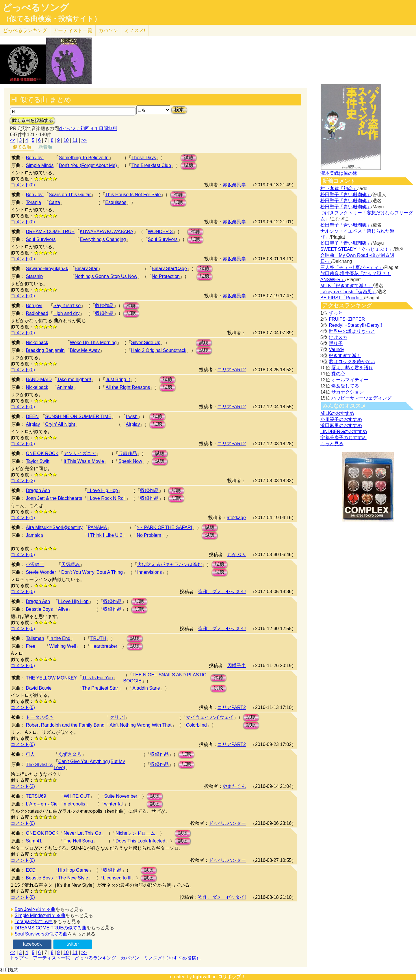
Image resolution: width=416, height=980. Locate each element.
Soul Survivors (41, 239)
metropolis (75, 804)
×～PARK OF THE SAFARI (164, 527)
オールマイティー (350, 380)
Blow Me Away (85, 350)
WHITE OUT (77, 796)
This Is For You (97, 678)
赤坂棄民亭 (234, 185)
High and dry (67, 313)
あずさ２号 (70, 754)
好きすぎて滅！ (345, 356)
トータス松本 (40, 717)
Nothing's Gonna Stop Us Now (106, 276)
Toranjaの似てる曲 (34, 921)
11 (75, 140)
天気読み (70, 564)
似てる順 (22, 147)
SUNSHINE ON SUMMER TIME (78, 416)
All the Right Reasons (128, 387)
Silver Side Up (146, 343)
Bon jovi (34, 306)
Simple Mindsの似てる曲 (40, 915)
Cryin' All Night (60, 424)
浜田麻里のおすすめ (341, 425)
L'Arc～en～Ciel (42, 804)
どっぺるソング (36, 8)
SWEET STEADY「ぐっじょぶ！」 (357, 249)
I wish (132, 416)
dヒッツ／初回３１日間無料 (88, 128)
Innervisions (149, 572)
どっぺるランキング (95, 958)
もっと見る (332, 444)
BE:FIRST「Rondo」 (342, 298)
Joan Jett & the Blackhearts (54, 498)
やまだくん (234, 786)
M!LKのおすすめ (337, 413)
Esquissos (116, 202)
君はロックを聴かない (352, 362)
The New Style (73, 878)
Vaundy (336, 349)
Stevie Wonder (41, 572)
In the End (60, 638)
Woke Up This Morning (93, 343)
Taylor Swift (38, 461)
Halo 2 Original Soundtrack (159, 350)
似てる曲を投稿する (32, 120)
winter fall (114, 804)
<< (13, 140)
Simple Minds (40, 165)
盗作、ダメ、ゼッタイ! (222, 592)
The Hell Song (78, 841)
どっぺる (25, 30)
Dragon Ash (38, 490)
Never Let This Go (82, 833)
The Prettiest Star (100, 688)
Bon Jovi (35, 158)
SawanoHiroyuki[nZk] (48, 269)
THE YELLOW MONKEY (51, 678)
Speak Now (130, 461)
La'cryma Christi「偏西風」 (348, 292)
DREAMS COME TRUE (50, 232)
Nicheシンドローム (135, 833)
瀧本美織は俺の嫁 (339, 173)
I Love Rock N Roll (106, 498)
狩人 (30, 754)
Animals (65, 387)
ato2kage (236, 518)
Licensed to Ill (117, 878)
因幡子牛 (237, 666)
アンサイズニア (80, 453)
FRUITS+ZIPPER (347, 319)
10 (66, 140)
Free (30, 646)
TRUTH (98, 638)
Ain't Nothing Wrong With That (141, 725)
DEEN (32, 416)
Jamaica (34, 535)
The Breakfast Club (151, 165)
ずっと (336, 313)
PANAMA (97, 527)
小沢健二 (35, 564)
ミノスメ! (135, 30)
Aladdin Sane (146, 688)
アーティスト (73, 30)
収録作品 (104, 306)
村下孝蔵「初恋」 (339, 189)
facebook (32, 944)
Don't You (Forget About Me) (88, 165)
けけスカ (338, 337)
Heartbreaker (104, 646)
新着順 (45, 147)
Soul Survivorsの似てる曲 (41, 934)
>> (84, 140)
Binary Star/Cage (169, 269)
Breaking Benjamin (45, 350)
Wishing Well (63, 646)
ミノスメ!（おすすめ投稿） (172, 958)
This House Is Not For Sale (133, 195)
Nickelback (37, 343)
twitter (73, 944)
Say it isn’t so (67, 306)
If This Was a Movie (84, 461)
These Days (144, 158)
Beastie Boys (39, 609)
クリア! (117, 717)
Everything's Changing (103, 239)
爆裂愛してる (345, 386)
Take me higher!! (74, 379)
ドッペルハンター (227, 823)
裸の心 (338, 374)
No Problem (149, 535)
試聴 (189, 158)
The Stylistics (39, 765)
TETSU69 (36, 796)
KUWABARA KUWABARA (107, 232)
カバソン (108, 30)
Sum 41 (34, 841)
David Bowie (39, 688)
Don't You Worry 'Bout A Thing (92, 572)
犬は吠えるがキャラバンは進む (170, 564)
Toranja (33, 202)
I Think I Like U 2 (105, 535)
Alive (63, 609)
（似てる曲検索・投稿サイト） (52, 19)
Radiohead (37, 313)
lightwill (202, 977)
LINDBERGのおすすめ (344, 431)
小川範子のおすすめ (341, 419)
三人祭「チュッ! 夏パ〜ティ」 (352, 267)
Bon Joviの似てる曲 (35, 909)
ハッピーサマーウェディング (361, 398)
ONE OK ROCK (42, 453)
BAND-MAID (39, 379)
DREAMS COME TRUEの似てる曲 (50, 928)
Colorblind (196, 725)
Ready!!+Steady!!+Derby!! (355, 325)
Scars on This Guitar (70, 195)
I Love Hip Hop (103, 490)
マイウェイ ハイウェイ (210, 717)
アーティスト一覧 (51, 958)
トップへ (19, 958)
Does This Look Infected (140, 841)
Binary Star (86, 269)
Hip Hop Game (73, 870)
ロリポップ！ (232, 977)
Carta (54, 202)
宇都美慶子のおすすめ (343, 438)
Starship (34, 276)
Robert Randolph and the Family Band (65, 725)
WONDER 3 (160, 232)
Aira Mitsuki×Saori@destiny (54, 527)
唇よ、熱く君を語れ (352, 368)
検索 (179, 110)
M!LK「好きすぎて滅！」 (347, 286)
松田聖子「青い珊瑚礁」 (346, 195)
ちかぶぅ (237, 555)
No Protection (166, 276)
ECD (31, 870)
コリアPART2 (232, 370)
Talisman (35, 638)
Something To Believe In (83, 158)
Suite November (121, 796)
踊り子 (336, 343)
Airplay (33, 424)
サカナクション (348, 392)
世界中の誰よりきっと (352, 331)
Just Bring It (118, 379)
